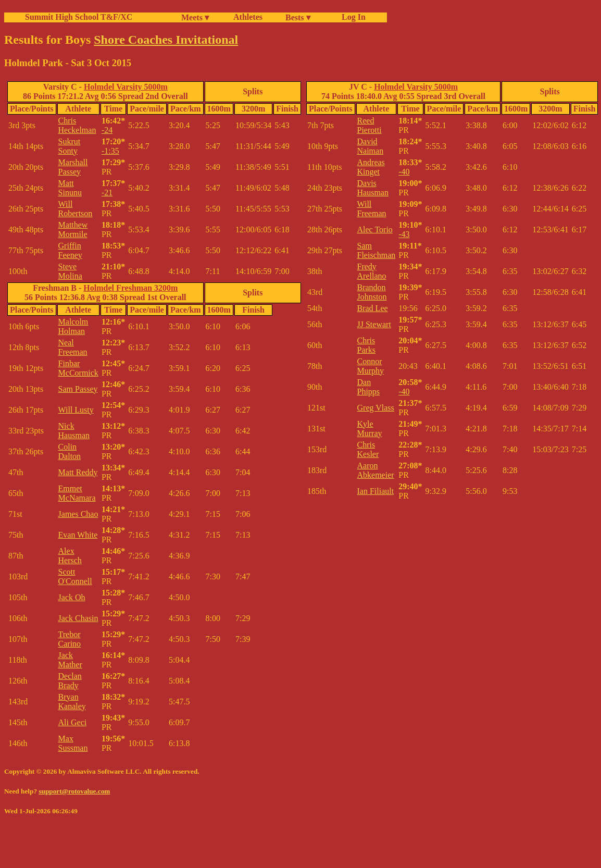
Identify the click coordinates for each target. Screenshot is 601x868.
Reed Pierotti (370, 125)
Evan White (78, 535)
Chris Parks (367, 345)
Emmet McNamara (77, 493)
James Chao (78, 514)
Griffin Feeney (70, 250)
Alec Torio (375, 230)
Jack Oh (72, 597)
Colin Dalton (70, 451)
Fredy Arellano (372, 271)
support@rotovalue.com (74, 791)
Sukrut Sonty (70, 146)
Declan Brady (70, 681)
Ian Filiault (376, 491)
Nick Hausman (74, 431)
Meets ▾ (195, 17)
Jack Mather (70, 660)
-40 (404, 172)
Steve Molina (70, 271)
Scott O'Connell (75, 576)
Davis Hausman (373, 188)
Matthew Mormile (73, 230)
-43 (404, 234)
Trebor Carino (70, 639)
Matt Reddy (78, 472)
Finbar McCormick (78, 368)
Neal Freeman (73, 347)
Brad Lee (373, 308)
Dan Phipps (369, 387)
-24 (107, 130)
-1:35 (110, 151)
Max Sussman (73, 743)
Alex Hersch (70, 556)
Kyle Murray (370, 429)
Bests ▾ (298, 17)
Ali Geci (73, 722)
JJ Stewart (374, 324)
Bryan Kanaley (72, 702)
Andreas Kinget (371, 167)
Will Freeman (372, 209)
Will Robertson (76, 209)
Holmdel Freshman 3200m (130, 288)
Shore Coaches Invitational (166, 40)
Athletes (248, 17)
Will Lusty (76, 410)
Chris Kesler (368, 449)
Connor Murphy (371, 366)
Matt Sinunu (70, 188)
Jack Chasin (78, 618)
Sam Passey (78, 389)
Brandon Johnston (372, 292)
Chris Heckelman (77, 125)
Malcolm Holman (73, 326)
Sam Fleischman (377, 250)
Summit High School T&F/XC (79, 17)
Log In (352, 17)
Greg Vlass (376, 408)
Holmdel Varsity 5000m (126, 87)
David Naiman (371, 146)
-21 (107, 193)
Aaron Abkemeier (376, 470)
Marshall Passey (73, 167)
